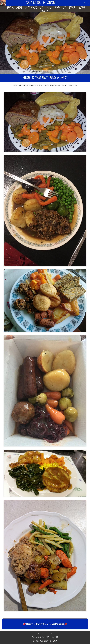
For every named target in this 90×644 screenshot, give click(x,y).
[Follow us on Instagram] (89, 3)
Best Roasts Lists (35, 7)
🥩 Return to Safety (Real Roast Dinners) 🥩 (45, 624)
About (45, 11)
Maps (49, 7)
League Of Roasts (13, 7)
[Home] (3, 3)
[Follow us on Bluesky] (80, 3)
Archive (82, 7)
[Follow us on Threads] (76, 3)
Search (72, 7)
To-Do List (60, 7)
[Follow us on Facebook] (84, 3)
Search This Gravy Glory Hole (45, 637)
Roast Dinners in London (40, 3)
